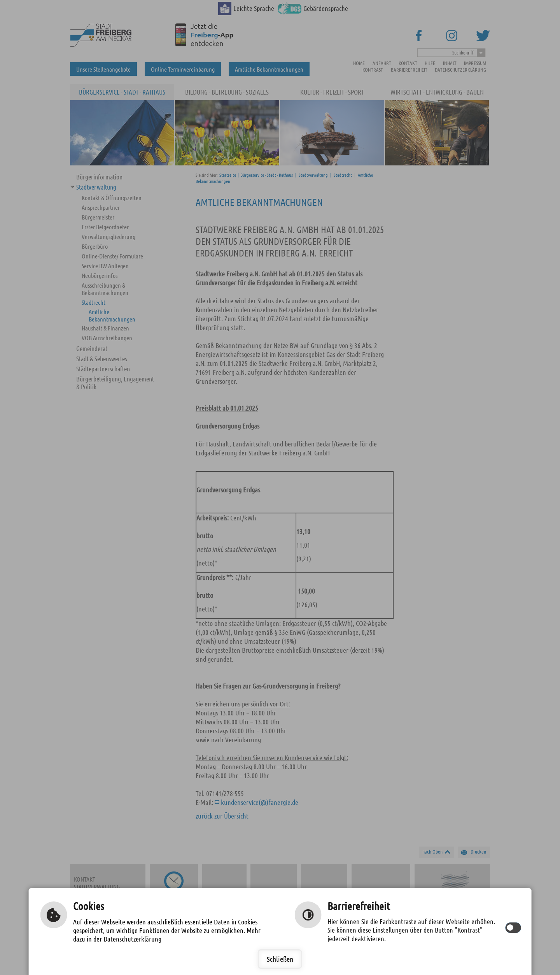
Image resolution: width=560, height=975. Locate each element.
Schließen (280, 959)
